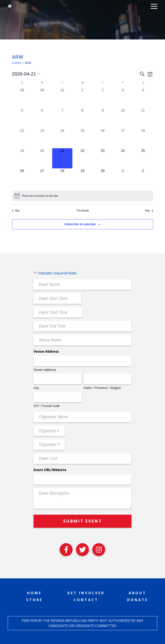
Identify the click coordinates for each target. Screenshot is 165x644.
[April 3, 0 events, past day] (123, 98)
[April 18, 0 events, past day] (143, 138)
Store (34, 600)
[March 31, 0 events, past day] (62, 98)
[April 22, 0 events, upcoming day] (82, 158)
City (36, 388)
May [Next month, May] (149, 211)
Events (17, 63)
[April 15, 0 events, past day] (82, 138)
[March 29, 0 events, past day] (22, 98)
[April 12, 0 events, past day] (22, 138)
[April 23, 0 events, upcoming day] (103, 158)
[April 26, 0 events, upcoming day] (22, 178)
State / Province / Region (102, 388)
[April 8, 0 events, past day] (82, 118)
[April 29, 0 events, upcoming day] (82, 178)
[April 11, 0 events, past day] (143, 118)
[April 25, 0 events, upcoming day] (143, 158)
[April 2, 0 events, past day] (103, 98)
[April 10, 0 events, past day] (123, 118)
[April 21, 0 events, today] (62, 158)
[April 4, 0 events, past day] (143, 98)
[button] (154, 6)
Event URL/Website (50, 470)
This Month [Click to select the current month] (82, 211)
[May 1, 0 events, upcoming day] (123, 178)
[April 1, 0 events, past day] (82, 98)
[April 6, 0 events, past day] (42, 118)
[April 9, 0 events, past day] (103, 118)
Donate (138, 600)
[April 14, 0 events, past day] (62, 138)
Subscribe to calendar (80, 224)
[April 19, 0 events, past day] (22, 158)
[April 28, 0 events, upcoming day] (62, 178)
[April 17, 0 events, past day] (123, 138)
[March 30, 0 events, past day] (42, 98)
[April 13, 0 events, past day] (42, 138)
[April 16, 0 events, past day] (103, 138)
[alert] (83, 196)
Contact (86, 600)
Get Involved (86, 593)
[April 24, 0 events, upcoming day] (123, 158)
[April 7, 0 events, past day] (62, 118)
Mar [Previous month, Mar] (16, 211)
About (137, 593)
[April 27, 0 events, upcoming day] (42, 178)
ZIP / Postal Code (47, 406)
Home (34, 593)
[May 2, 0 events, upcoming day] (143, 178)
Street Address (45, 370)
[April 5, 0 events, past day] (22, 118)
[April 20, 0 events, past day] (42, 158)
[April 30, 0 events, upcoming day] (103, 178)
